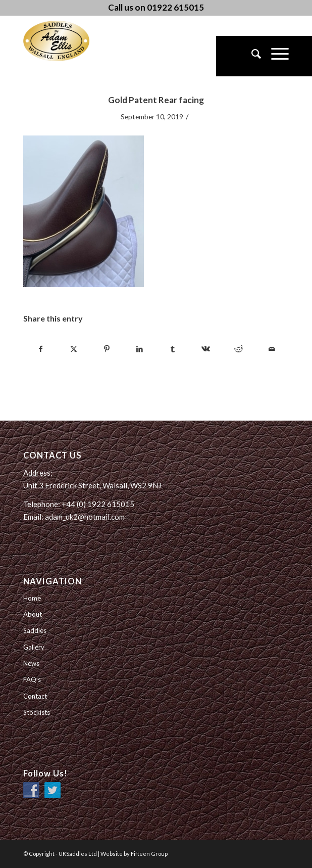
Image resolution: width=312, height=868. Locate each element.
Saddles (35, 630)
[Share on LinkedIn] (140, 349)
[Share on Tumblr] (173, 349)
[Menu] (275, 56)
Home (32, 598)
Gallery (34, 647)
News (31, 663)
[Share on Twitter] (74, 349)
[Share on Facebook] (40, 349)
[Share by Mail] (272, 349)
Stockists (37, 712)
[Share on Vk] (205, 349)
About (33, 614)
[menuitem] (251, 56)
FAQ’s (32, 679)
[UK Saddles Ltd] (74, 41)
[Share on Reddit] (239, 349)
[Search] (251, 56)
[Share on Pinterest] (107, 349)
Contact (35, 696)
